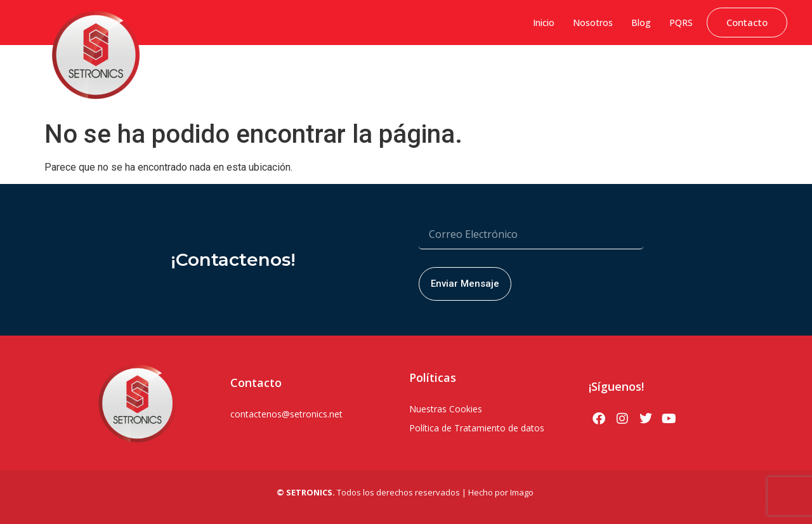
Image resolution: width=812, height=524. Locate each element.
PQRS (681, 23)
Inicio (544, 23)
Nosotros (593, 23)
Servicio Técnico (750, 73)
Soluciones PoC (573, 73)
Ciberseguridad (222, 73)
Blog (641, 23)
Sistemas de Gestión (305, 73)
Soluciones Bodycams (661, 73)
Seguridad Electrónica (486, 73)
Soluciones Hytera (394, 73)
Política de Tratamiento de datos (477, 428)
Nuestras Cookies (446, 409)
